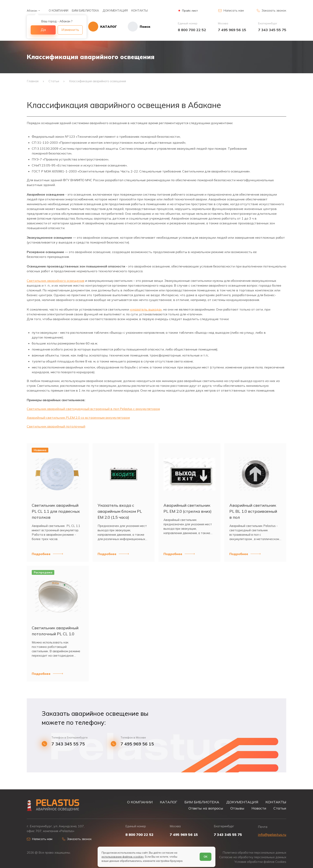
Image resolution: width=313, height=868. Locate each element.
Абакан (32, 11)
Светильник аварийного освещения (55, 281)
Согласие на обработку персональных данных (253, 857)
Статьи (280, 808)
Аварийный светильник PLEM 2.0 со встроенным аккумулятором (78, 418)
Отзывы (237, 808)
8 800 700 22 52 (192, 30)
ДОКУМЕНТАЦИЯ (115, 10)
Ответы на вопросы (206, 808)
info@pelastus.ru (272, 835)
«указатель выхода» (146, 309)
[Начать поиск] (134, 27)
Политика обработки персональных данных (254, 853)
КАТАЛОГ (169, 802)
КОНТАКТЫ (140, 10)
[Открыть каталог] (103, 27)
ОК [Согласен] (206, 857)
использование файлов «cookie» (123, 857)
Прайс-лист (190, 11)
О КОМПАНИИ (58, 10)
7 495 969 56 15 (232, 30)
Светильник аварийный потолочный (56, 426)
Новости (259, 808)
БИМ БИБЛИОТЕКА (85, 10)
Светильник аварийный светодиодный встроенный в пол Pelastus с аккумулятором (93, 409)
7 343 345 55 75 (272, 30)
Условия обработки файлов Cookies (260, 862)
